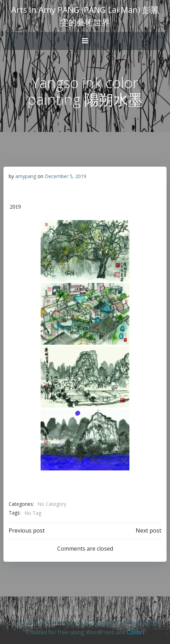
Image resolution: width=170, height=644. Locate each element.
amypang (26, 176)
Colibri (135, 632)
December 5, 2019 (66, 176)
